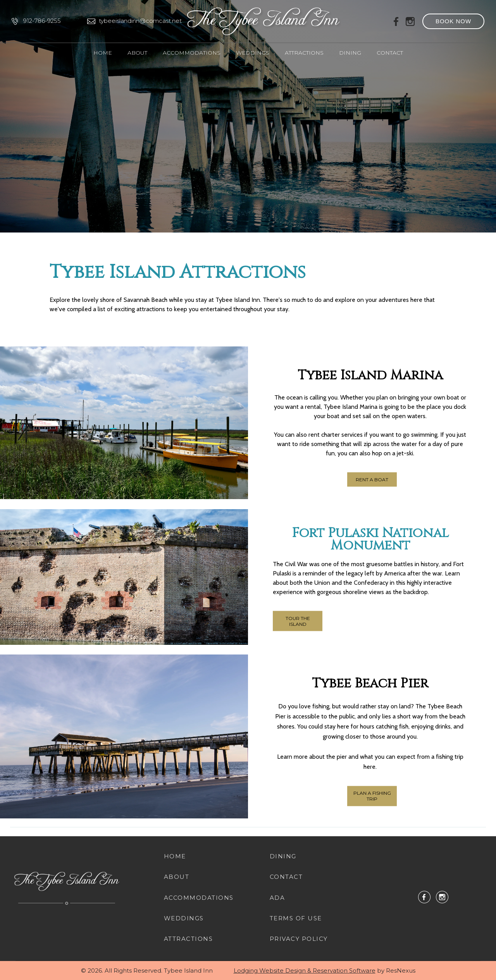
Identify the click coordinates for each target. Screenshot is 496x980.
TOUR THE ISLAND (298, 621)
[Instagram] (410, 21)
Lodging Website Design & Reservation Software (305, 971)
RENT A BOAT (372, 480)
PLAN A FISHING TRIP (372, 796)
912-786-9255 (42, 21)
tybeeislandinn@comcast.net (140, 21)
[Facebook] (396, 21)
